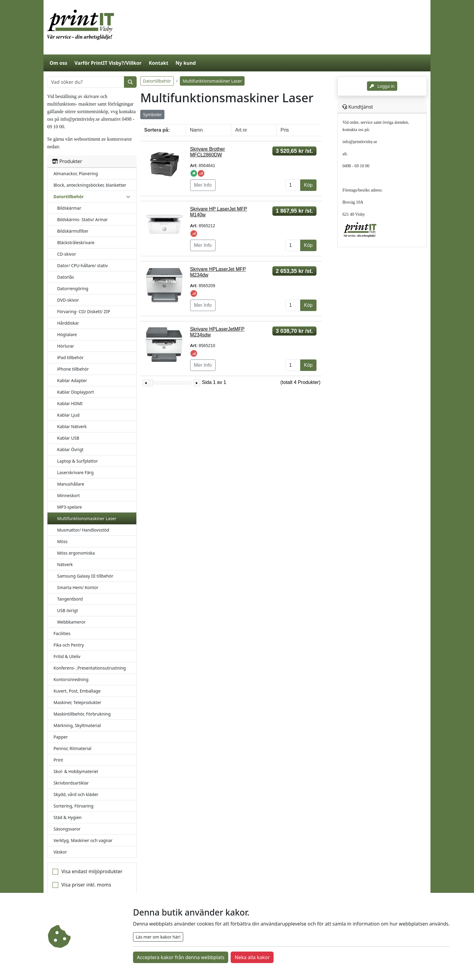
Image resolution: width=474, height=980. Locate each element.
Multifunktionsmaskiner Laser (87, 518)
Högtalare (67, 334)
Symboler (152, 115)
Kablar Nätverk (72, 426)
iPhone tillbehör (73, 369)
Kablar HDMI (70, 403)
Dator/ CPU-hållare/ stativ (83, 265)
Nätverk (65, 564)
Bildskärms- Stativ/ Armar (82, 220)
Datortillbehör (157, 81)
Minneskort (68, 495)
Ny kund (186, 63)
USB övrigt (68, 610)
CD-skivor (67, 254)
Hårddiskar (68, 323)
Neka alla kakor (252, 957)
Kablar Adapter (72, 380)
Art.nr (241, 130)
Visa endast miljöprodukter (92, 871)
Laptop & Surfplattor (78, 461)
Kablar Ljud (68, 415)
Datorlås (66, 277)
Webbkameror (71, 622)
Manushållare (71, 484)
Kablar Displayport (76, 392)
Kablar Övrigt (70, 449)
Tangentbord (70, 599)
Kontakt (158, 63)
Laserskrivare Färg (75, 472)
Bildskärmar (69, 208)
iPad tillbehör (70, 357)
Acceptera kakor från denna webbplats (181, 957)
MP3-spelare (70, 507)
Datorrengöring (73, 288)
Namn (196, 130)
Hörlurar (66, 346)
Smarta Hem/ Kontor (78, 587)
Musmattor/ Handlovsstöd (83, 530)
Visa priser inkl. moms (86, 885)
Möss (62, 541)
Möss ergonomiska (76, 553)
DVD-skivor (68, 300)
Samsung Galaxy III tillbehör (85, 576)
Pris (285, 130)
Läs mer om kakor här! (158, 937)
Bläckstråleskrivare (76, 243)
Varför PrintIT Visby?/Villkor (108, 63)
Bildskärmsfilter (73, 231)
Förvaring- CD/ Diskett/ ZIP (84, 311)
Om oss (58, 63)
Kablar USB (68, 438)
